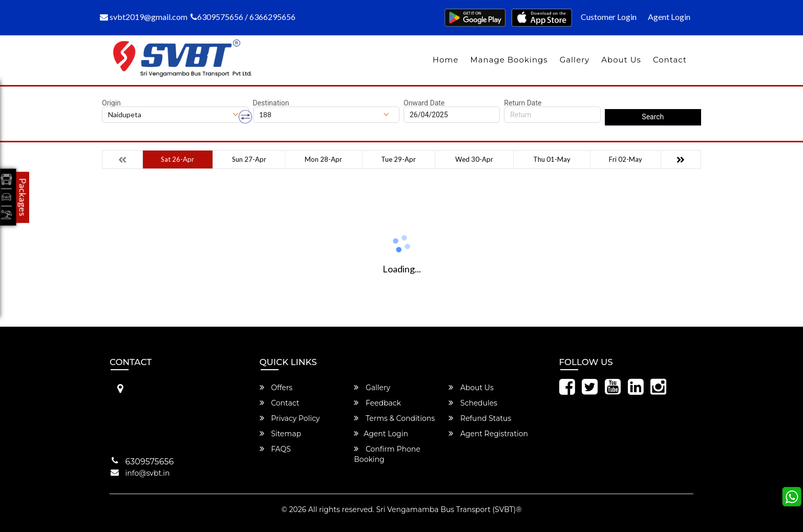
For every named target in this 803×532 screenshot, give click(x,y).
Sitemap (280, 434)
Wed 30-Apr (474, 159)
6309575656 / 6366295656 (243, 17)
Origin (111, 103)
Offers (276, 388)
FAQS (275, 449)
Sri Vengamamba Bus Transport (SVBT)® (449, 509)
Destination (271, 103)
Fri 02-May (626, 159)
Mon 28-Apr (323, 159)
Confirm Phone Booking (387, 454)
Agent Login (669, 17)
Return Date (523, 103)
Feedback (377, 403)
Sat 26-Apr (177, 159)
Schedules (473, 403)
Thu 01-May (552, 159)
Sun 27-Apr (249, 159)
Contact (670, 60)
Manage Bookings (509, 60)
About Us (621, 60)
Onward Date (424, 103)
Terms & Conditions (394, 418)
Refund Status (480, 418)
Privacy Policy (290, 418)
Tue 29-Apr (398, 159)
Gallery (575, 60)
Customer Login (609, 17)
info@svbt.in (148, 473)
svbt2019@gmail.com (144, 17)
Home (446, 60)
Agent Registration (488, 434)
